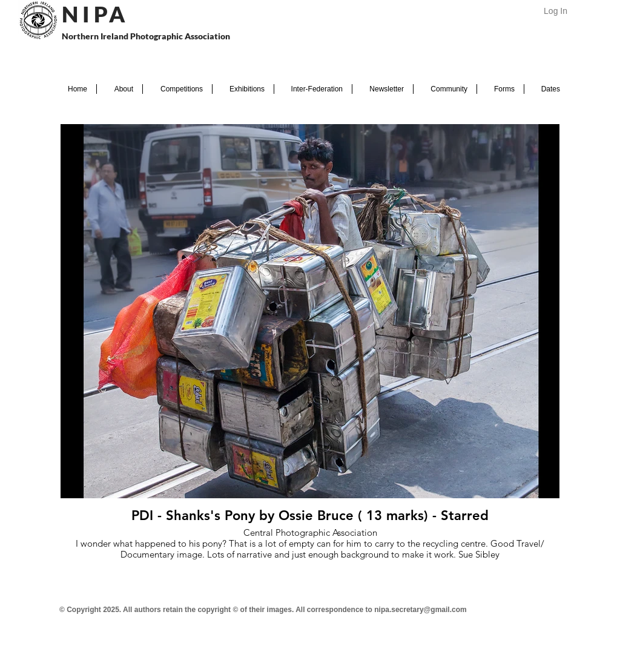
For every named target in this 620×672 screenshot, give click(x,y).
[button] (120, 89)
